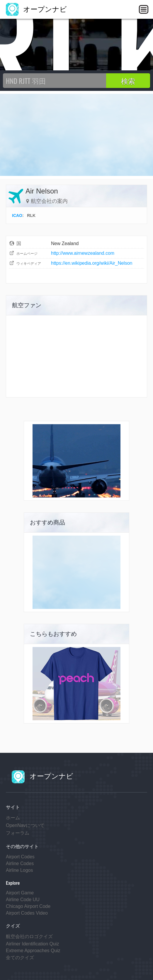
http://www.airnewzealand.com (83, 253)
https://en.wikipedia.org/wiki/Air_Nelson (92, 263)
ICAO (17, 215)
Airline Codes (20, 863)
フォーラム (18, 833)
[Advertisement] (76, 135)
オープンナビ (36, 9)
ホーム (13, 818)
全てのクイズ (20, 958)
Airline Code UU (23, 900)
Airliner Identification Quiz (32, 944)
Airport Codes (20, 857)
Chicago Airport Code (28, 906)
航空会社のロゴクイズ (29, 936)
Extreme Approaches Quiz (33, 951)
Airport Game (20, 893)
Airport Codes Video (27, 913)
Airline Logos (19, 870)
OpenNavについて (25, 825)
